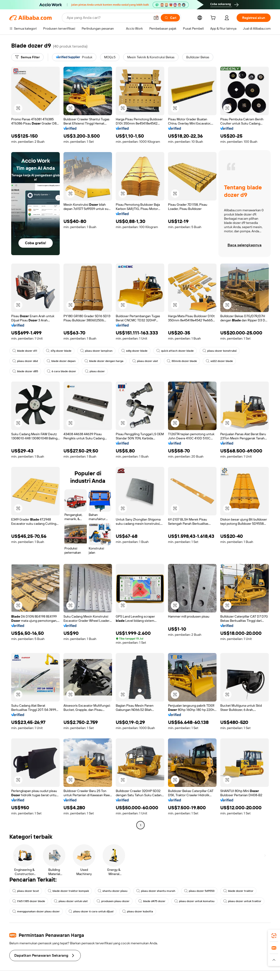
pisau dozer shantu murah (156, 891)
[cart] (214, 18)
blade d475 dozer (152, 901)
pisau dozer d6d (25, 361)
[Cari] (170, 18)
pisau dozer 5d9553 (199, 891)
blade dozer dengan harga (104, 361)
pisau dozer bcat (26, 891)
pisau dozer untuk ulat (71, 901)
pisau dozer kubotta (138, 911)
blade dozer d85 (25, 371)
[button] (156, 18)
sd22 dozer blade (219, 361)
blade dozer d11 (25, 351)
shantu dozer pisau (113, 891)
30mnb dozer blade (182, 361)
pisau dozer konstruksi (220, 351)
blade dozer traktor (238, 891)
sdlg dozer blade (134, 351)
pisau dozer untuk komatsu (194, 901)
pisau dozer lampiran (96, 351)
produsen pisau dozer (113, 901)
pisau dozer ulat (145, 361)
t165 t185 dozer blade (29, 901)
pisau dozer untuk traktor (242, 901)
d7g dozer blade (59, 351)
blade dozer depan (61, 361)
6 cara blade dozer (61, 371)
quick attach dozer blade (175, 351)
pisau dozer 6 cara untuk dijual (91, 911)
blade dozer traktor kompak (68, 891)
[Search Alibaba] (108, 18)
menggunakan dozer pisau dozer (36, 911)
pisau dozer (95, 371)
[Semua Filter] (27, 57)
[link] (274, 936)
